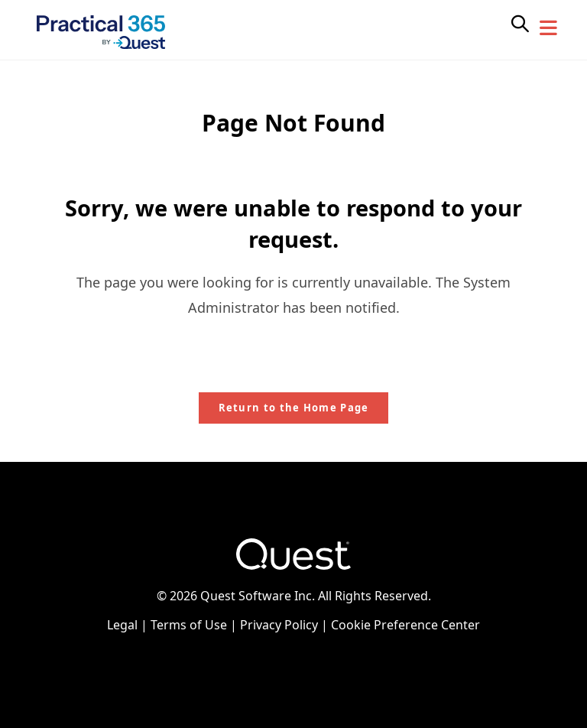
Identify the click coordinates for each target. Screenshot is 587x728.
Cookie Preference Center (405, 625)
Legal (122, 625)
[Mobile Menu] (549, 28)
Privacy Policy (279, 625)
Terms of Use (189, 625)
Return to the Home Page (294, 408)
